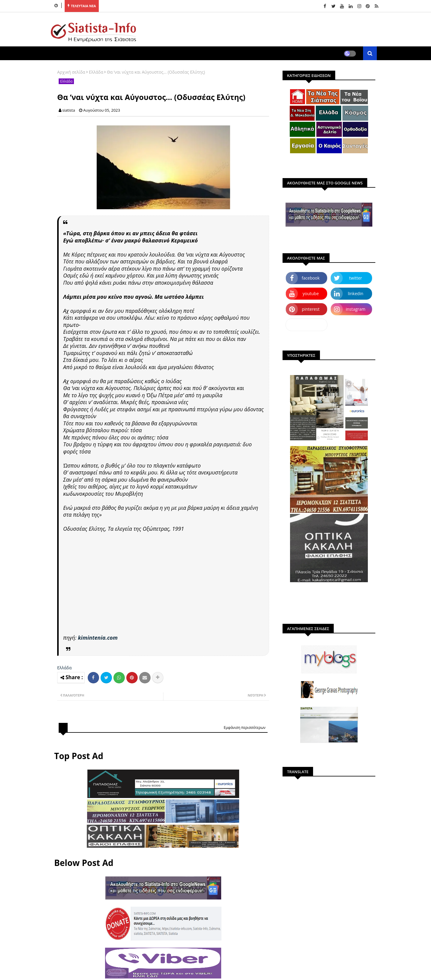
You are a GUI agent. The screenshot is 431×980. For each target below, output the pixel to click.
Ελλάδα (96, 72)
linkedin (356, 293)
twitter (356, 278)
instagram (356, 309)
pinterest (311, 309)
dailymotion (306, 325)
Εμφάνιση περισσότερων (245, 728)
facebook (311, 278)
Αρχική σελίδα (71, 72)
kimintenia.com (98, 638)
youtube (311, 293)
